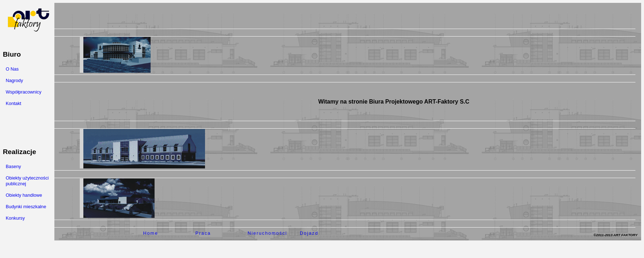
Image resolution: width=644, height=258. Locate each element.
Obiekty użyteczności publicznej (27, 181)
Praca (203, 233)
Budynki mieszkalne (26, 207)
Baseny (13, 166)
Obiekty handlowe (24, 195)
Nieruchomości (267, 233)
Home (151, 233)
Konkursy (15, 218)
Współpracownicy (24, 92)
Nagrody (14, 80)
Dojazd (309, 233)
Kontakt (13, 103)
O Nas (12, 69)
